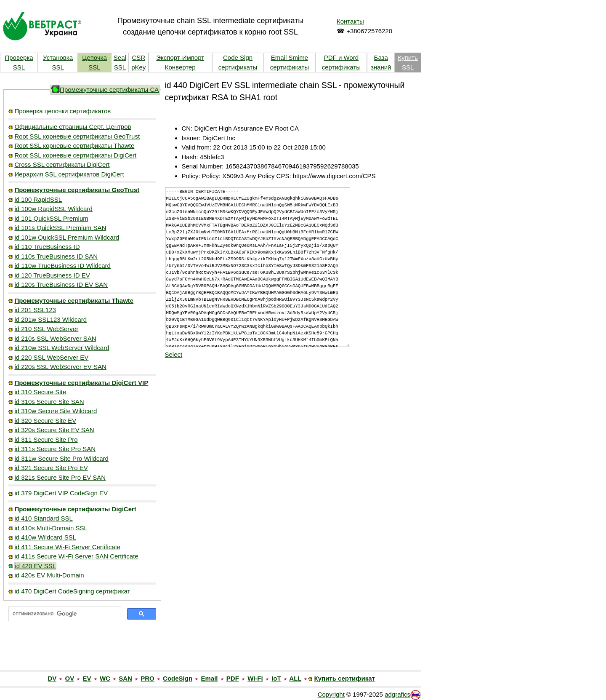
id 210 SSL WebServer (46, 329)
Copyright (331, 694)
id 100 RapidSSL (38, 199)
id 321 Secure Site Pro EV (51, 468)
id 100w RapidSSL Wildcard (53, 209)
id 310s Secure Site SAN (49, 402)
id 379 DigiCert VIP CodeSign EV (61, 493)
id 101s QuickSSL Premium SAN (60, 228)
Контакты (350, 21)
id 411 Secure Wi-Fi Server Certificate (67, 547)
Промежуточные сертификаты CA (109, 90)
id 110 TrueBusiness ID (47, 247)
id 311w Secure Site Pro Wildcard (61, 458)
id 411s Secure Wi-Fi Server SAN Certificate (76, 556)
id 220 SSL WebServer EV (51, 357)
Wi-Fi (255, 678)
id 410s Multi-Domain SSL (51, 528)
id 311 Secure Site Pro (46, 440)
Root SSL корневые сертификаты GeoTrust (77, 136)
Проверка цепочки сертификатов (62, 111)
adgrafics (397, 694)
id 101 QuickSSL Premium (51, 218)
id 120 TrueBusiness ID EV (52, 275)
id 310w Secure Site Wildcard (56, 411)
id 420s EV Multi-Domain (49, 575)
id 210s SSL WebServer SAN (55, 338)
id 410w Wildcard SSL (45, 537)
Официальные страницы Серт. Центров (73, 127)
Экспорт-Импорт (180, 57)
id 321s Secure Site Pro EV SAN (60, 477)
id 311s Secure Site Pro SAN (55, 449)
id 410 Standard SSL (43, 518)
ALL (295, 678)
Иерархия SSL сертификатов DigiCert (69, 174)
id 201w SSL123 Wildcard (50, 319)
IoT (276, 678)
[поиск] (64, 614)
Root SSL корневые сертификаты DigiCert (75, 155)
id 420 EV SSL (35, 566)
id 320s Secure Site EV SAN (54, 430)
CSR (138, 57)
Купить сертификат (345, 678)
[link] (82, 652)
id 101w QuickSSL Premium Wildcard (67, 237)
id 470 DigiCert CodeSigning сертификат (72, 591)
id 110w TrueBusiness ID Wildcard (62, 266)
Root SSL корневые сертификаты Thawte (74, 146)
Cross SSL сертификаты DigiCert (62, 164)
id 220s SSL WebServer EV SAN (60, 367)
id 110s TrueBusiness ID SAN (56, 256)
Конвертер (180, 67)
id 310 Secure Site (40, 392)
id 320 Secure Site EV (45, 421)
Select (174, 354)
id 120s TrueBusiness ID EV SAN (61, 285)
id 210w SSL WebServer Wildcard (62, 348)
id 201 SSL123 (35, 310)
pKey (138, 67)
